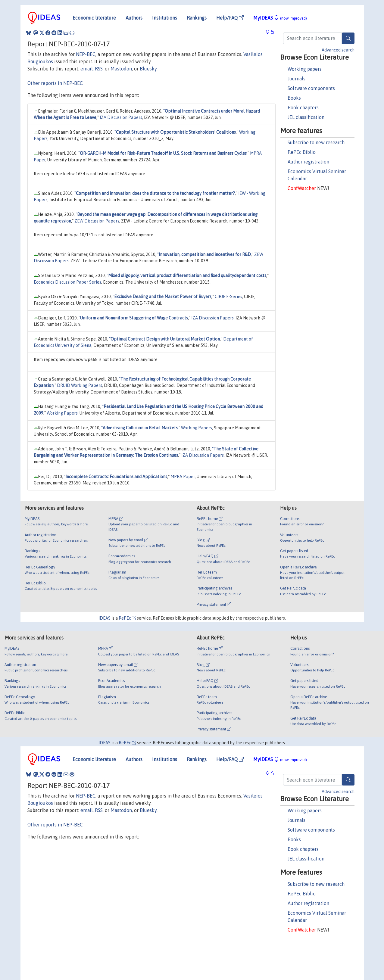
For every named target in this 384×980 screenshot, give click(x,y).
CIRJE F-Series (228, 297)
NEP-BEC (86, 54)
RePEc (127, 618)
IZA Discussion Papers (121, 117)
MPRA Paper (183, 477)
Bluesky (148, 69)
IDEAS (105, 618)
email (87, 69)
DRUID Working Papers (80, 385)
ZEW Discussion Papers (97, 221)
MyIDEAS (280, 18)
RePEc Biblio (302, 152)
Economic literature (94, 18)
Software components (311, 88)
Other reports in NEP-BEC (55, 83)
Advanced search (338, 50)
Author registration (308, 162)
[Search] (348, 38)
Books (294, 98)
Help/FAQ (230, 18)
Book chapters (303, 107)
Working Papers (62, 413)
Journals (297, 79)
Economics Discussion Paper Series (67, 282)
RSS (99, 69)
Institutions (165, 18)
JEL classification (306, 117)
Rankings (197, 18)
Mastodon (121, 69)
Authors (134, 18)
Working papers (305, 69)
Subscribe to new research (316, 142)
